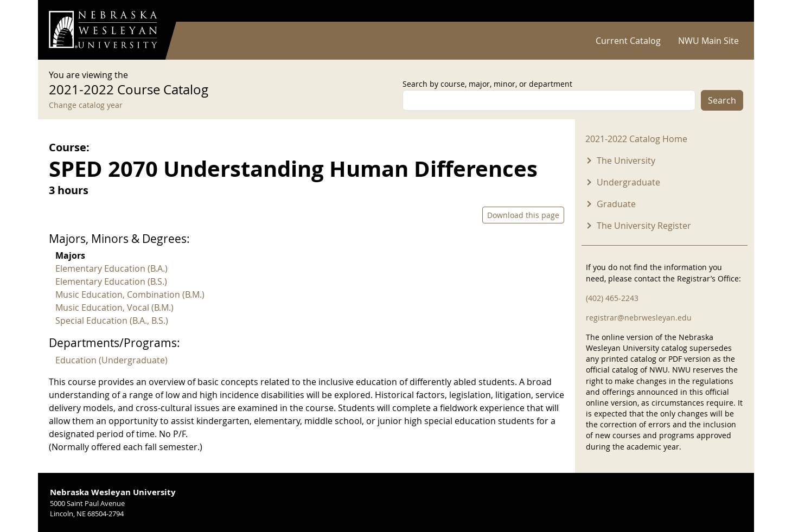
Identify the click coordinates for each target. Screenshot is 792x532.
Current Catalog (628, 41)
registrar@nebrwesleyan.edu (639, 318)
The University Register (644, 226)
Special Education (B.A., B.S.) (112, 321)
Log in (729, 11)
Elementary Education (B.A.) (111, 268)
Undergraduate (628, 182)
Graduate (616, 204)
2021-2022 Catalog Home (636, 139)
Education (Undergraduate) (111, 360)
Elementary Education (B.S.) (111, 281)
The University (626, 161)
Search (722, 100)
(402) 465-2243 (612, 298)
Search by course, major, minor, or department (487, 84)
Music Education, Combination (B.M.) (130, 294)
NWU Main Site (708, 41)
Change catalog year (86, 105)
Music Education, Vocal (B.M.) (114, 307)
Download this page (523, 215)
